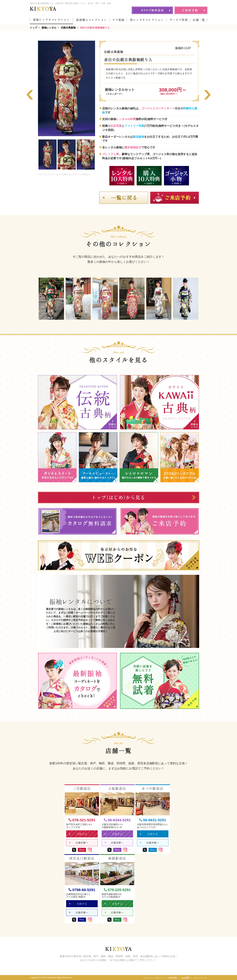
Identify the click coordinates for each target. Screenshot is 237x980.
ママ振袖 (118, 20)
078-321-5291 (82, 820)
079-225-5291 (117, 890)
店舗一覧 (199, 20)
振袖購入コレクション (92, 20)
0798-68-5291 (82, 890)
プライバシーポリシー (154, 978)
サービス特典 (179, 20)
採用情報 (173, 978)
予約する (78, 834)
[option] (67, 88)
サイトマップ (200, 978)
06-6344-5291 (117, 820)
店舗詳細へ (79, 843)
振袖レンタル (49, 28)
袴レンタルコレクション (147, 20)
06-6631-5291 (153, 820)
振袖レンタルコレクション (51, 20)
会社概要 (185, 978)
